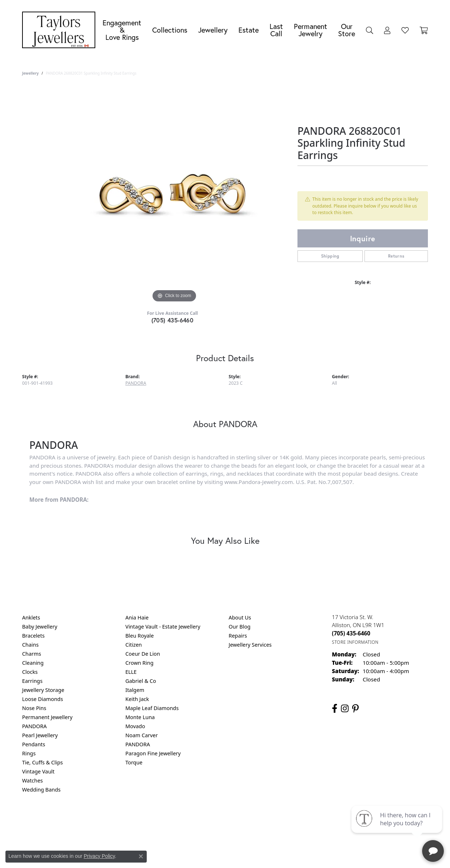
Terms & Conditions (233, 819)
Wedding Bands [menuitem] (41, 790)
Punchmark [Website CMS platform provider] (238, 842)
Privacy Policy (189, 819)
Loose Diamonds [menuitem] (43, 699)
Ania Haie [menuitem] (137, 617)
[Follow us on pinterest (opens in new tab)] (355, 709)
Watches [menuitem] (32, 781)
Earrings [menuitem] (32, 681)
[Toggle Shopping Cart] (424, 30)
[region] (174, 196)
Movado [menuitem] (135, 726)
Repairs (238, 636)
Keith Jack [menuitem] (137, 699)
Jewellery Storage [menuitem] (43, 690)
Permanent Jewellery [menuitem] (47, 717)
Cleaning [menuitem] (33, 663)
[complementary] (397, 828)
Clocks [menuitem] (30, 672)
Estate (249, 30)
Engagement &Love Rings (122, 30)
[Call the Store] (351, 633)
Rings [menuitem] (29, 753)
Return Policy (153, 819)
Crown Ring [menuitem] (139, 663)
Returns (396, 256)
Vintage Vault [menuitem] (38, 771)
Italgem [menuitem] (135, 690)
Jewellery (213, 30)
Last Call (276, 30)
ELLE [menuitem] (131, 672)
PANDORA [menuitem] (34, 726)
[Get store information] (355, 642)
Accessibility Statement (286, 819)
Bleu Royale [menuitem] (139, 636)
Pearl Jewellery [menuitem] (40, 735)
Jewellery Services (250, 645)
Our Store (347, 30)
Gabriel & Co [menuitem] (141, 681)
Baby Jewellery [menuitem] (40, 627)
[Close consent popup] (141, 856)
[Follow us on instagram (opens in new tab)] (345, 709)
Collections (170, 30)
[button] (370, 30)
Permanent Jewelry (311, 30)
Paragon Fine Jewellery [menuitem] (153, 753)
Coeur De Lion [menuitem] (143, 654)
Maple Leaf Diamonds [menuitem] (152, 708)
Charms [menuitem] (32, 654)
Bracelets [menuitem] (33, 636)
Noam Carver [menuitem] (141, 735)
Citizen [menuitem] (134, 645)
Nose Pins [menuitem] (34, 708)
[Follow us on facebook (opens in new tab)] (335, 709)
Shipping (330, 256)
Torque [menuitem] (134, 762)
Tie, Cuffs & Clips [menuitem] (43, 762)
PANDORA (136, 383)
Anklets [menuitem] (31, 617)
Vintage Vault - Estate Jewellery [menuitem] (163, 627)
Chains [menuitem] (30, 645)
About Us (240, 617)
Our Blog (239, 627)
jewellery (30, 73)
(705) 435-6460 (173, 320)
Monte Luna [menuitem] (140, 717)
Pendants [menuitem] (34, 744)
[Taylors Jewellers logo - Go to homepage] (61, 30)
